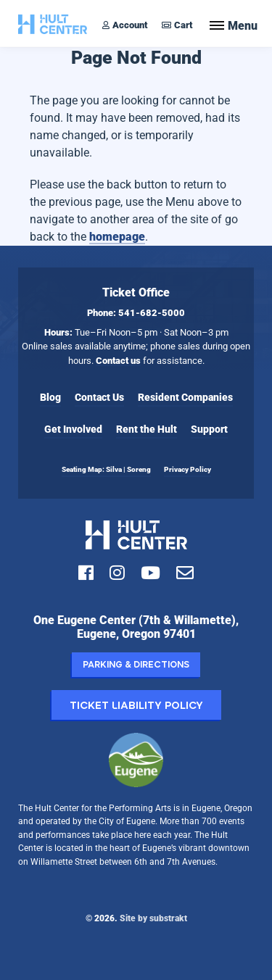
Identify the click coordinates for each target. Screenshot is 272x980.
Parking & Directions (136, 664)
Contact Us (99, 397)
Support (209, 429)
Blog (50, 397)
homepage (117, 237)
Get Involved (73, 429)
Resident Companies (185, 397)
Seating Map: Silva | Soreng (106, 469)
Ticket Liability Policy (136, 705)
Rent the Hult (147, 429)
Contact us (118, 361)
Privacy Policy (187, 469)
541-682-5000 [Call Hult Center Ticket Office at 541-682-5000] (152, 313)
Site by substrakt (153, 918)
